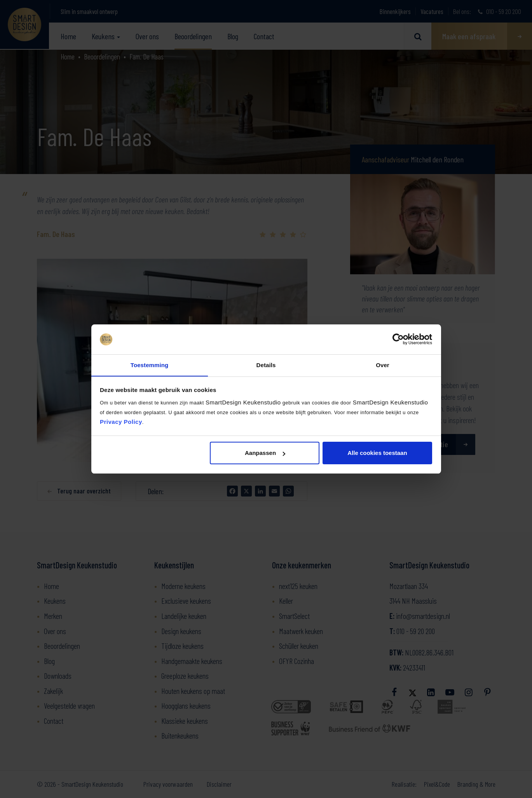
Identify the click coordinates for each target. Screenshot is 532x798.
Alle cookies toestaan (377, 453)
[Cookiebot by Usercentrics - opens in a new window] (398, 339)
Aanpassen (265, 453)
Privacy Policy (121, 422)
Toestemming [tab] (150, 365)
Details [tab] (266, 365)
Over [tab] (383, 365)
